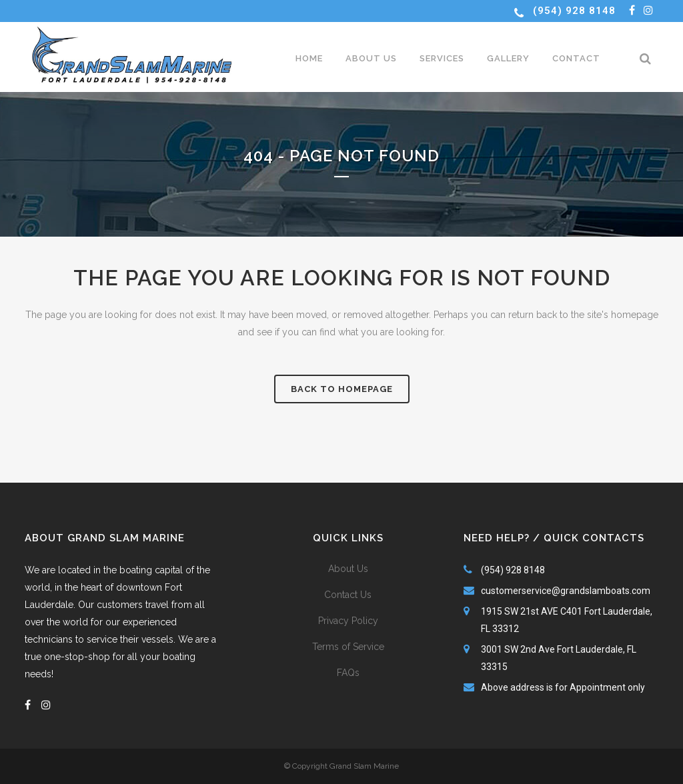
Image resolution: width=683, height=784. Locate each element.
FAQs (348, 673)
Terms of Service (348, 647)
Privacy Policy (348, 621)
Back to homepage (342, 389)
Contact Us (348, 595)
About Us (348, 569)
